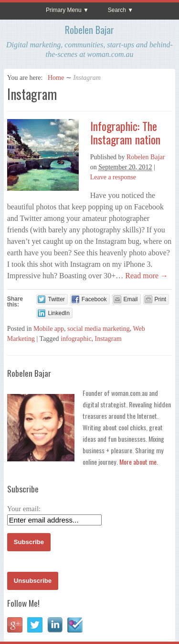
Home (56, 78)
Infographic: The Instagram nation (125, 133)
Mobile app (49, 329)
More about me (138, 462)
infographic (76, 339)
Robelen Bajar (89, 30)
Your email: (24, 509)
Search (117, 10)
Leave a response (113, 177)
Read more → (146, 276)
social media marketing (99, 329)
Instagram (108, 339)
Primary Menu (64, 10)
